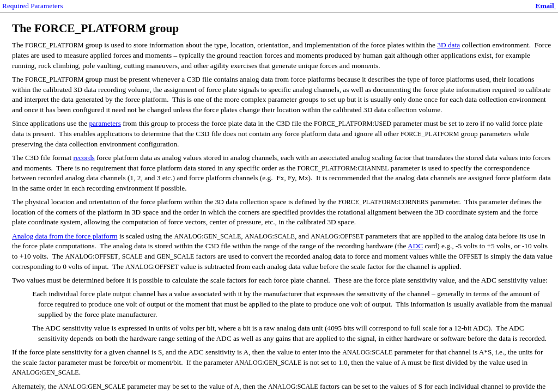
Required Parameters (32, 6)
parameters (105, 123)
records (84, 158)
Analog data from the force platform (65, 236)
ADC (415, 246)
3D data (448, 45)
